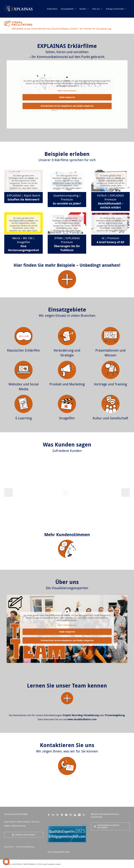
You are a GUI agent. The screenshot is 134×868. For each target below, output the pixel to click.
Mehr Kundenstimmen (67, 535)
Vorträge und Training (110, 384)
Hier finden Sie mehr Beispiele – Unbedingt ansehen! (67, 265)
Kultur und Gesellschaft (110, 418)
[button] (6, 862)
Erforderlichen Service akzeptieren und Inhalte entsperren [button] (67, 106)
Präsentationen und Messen (110, 353)
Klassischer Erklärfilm (23, 350)
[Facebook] (49, 815)
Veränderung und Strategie (67, 353)
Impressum (9, 847)
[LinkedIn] (75, 815)
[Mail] (84, 815)
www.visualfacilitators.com (82, 719)
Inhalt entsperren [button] (67, 97)
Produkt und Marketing (67, 384)
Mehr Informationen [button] (67, 91)
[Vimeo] (62, 815)
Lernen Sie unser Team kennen (67, 686)
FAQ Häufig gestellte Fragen (59, 852)
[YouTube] (66, 815)
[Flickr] (53, 815)
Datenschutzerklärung (25, 847)
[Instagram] (71, 815)
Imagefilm (67, 418)
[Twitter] (57, 815)
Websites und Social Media (24, 387)
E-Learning (24, 418)
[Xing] (79, 815)
